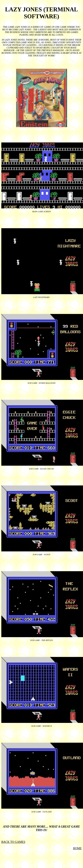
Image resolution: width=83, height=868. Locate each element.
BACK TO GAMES (13, 842)
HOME (77, 848)
